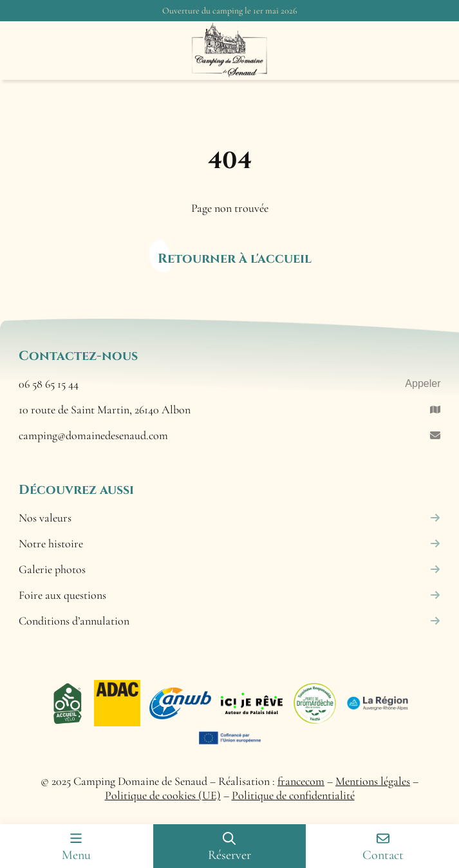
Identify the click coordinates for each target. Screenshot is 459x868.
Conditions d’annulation (230, 621)
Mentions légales (373, 781)
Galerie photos (230, 569)
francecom (301, 781)
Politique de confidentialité (293, 795)
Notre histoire (230, 543)
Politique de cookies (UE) (163, 795)
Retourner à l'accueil (235, 259)
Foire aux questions (230, 595)
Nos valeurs (230, 518)
